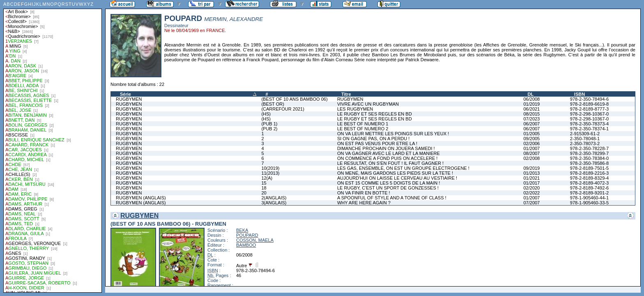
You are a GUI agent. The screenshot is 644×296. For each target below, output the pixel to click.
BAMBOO (246, 245)
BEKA (242, 230)
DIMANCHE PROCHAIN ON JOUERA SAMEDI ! (386, 148)
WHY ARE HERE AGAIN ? (364, 203)
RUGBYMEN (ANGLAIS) (141, 198)
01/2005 (531, 134)
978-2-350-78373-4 (589, 124)
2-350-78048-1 (585, 139)
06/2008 (531, 99)
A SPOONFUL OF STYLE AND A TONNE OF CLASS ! (392, 198)
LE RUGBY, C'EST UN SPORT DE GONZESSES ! (388, 188)
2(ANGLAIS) (274, 198)
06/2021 (531, 109)
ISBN (580, 94)
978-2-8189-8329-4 (589, 178)
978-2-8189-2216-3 (589, 173)
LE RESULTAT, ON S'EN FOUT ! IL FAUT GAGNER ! (390, 163)
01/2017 (531, 183)
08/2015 (531, 114)
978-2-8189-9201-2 (589, 193)
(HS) (266, 114)
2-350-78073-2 (585, 143)
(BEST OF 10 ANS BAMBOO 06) (294, 99)
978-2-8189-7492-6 (589, 188)
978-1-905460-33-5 (589, 203)
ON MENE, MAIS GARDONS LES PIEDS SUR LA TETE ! (395, 173)
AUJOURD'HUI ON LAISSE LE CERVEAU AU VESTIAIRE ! (397, 178)
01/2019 (531, 104)
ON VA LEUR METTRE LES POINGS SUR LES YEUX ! (393, 134)
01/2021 (531, 178)
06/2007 (531, 124)
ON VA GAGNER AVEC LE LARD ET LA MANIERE (389, 153)
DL (530, 94)
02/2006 (531, 143)
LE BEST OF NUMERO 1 (363, 124)
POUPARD (247, 235)
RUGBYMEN (129, 99)
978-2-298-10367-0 (589, 114)
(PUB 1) (269, 124)
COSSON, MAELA (255, 240)
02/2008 (531, 158)
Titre (346, 94)
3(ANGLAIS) (274, 203)
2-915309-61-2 (585, 134)
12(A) (267, 178)
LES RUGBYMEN (355, 109)
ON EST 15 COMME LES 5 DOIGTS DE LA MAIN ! (389, 183)
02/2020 (531, 188)
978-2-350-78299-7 (589, 153)
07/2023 (531, 119)
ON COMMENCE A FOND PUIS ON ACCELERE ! (388, 158)
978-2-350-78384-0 (589, 158)
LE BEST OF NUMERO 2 (363, 129)
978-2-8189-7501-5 (589, 168)
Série (125, 94)
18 (264, 188)
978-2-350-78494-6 (589, 99)
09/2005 (531, 139)
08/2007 (531, 153)
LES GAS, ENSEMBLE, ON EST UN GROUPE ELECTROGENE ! (403, 168)
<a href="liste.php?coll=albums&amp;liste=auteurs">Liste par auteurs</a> (53, 146)
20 (264, 193)
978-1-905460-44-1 (589, 198)
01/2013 (531, 173)
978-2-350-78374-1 (589, 129)
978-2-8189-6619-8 (589, 104)
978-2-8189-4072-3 (589, 183)
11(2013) (270, 173)
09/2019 (531, 168)
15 (264, 183)
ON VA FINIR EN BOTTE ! (364, 193)
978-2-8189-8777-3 (589, 109)
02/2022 (531, 193)
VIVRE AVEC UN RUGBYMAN (368, 104)
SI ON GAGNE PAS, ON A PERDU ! (373, 139)
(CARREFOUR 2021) (283, 109)
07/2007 (531, 203)
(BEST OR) (273, 104)
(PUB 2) (269, 129)
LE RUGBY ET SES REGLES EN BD (375, 114)
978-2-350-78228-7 (589, 148)
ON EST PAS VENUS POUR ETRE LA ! (377, 143)
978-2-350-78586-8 (589, 163)
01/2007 (531, 148)
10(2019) (270, 168)
